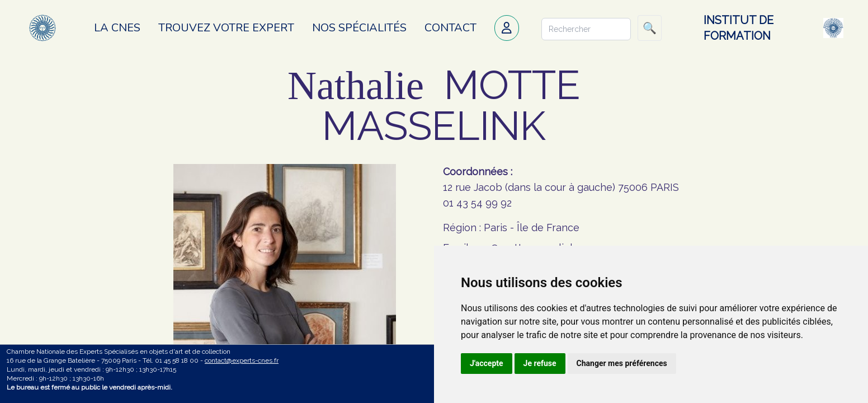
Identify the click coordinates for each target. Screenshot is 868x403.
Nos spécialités (359, 28)
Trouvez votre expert (226, 28)
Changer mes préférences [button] (622, 363)
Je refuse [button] (540, 363)
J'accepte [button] (487, 363)
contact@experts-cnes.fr (242, 360)
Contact (450, 28)
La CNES (117, 28)
